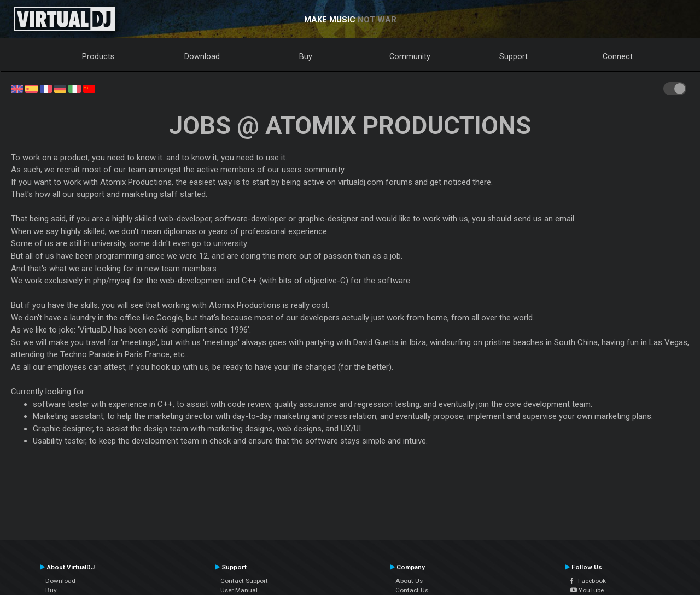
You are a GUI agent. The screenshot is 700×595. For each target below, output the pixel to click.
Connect (618, 56)
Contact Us (412, 590)
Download (202, 56)
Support (514, 56)
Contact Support (244, 581)
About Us (409, 581)
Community (410, 56)
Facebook (588, 581)
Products (98, 56)
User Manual (239, 590)
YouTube (587, 590)
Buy (306, 56)
